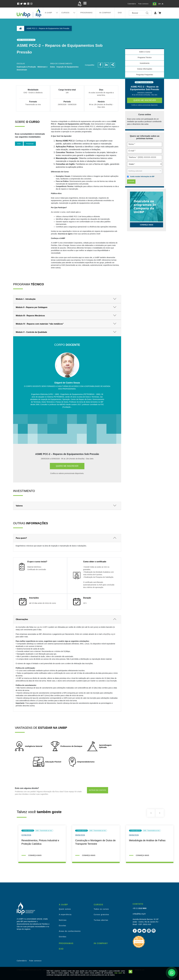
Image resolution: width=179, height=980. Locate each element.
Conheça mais (147, 225)
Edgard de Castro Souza (67, 383)
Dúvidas (63, 937)
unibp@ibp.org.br (109, 634)
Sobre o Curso (145, 52)
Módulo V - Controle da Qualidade (31, 332)
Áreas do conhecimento (70, 931)
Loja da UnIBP (42, 627)
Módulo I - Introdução (26, 299)
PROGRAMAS (86, 13)
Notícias (63, 920)
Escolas (63, 926)
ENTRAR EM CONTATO (98, 790)
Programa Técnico (145, 57)
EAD (120, 13)
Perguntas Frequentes (145, 75)
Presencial (30, 144)
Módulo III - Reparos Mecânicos (30, 316)
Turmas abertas (101, 920)
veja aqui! (118, 973)
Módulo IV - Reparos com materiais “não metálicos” (40, 324)
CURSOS (65, 13)
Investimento (145, 63)
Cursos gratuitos (101, 915)
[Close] (130, 972)
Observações (22, 619)
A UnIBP (49, 13)
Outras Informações (145, 69)
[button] (155, 13)
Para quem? (21, 538)
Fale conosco (143, 4)
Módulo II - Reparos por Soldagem (32, 307)
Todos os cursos (101, 909)
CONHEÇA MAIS (35, 855)
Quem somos (65, 909)
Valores (19, 506)
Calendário (132, 4)
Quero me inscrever (67, 466)
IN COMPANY (105, 13)
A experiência (65, 915)
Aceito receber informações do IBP (142, 177)
